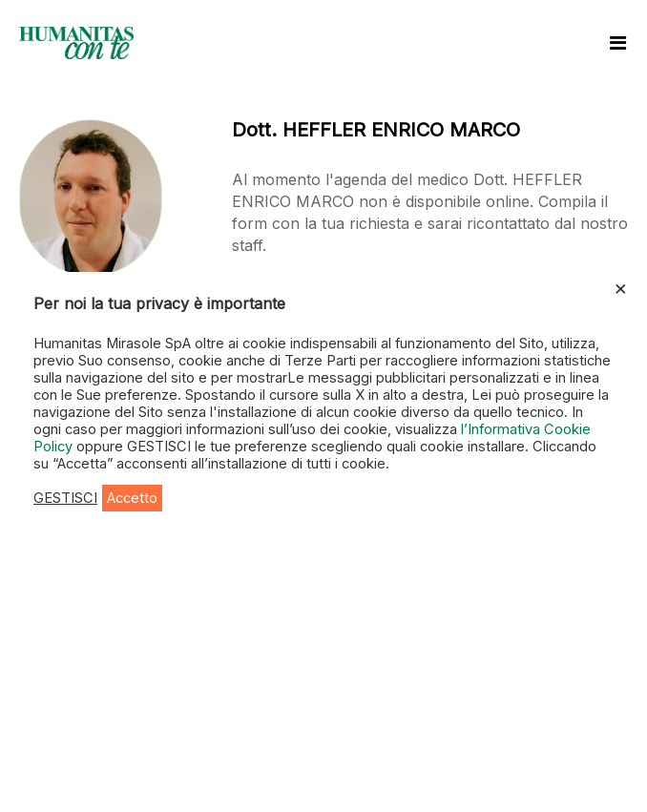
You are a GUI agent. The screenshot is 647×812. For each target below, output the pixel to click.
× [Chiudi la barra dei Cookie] (621, 287)
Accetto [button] (132, 498)
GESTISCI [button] (65, 498)
